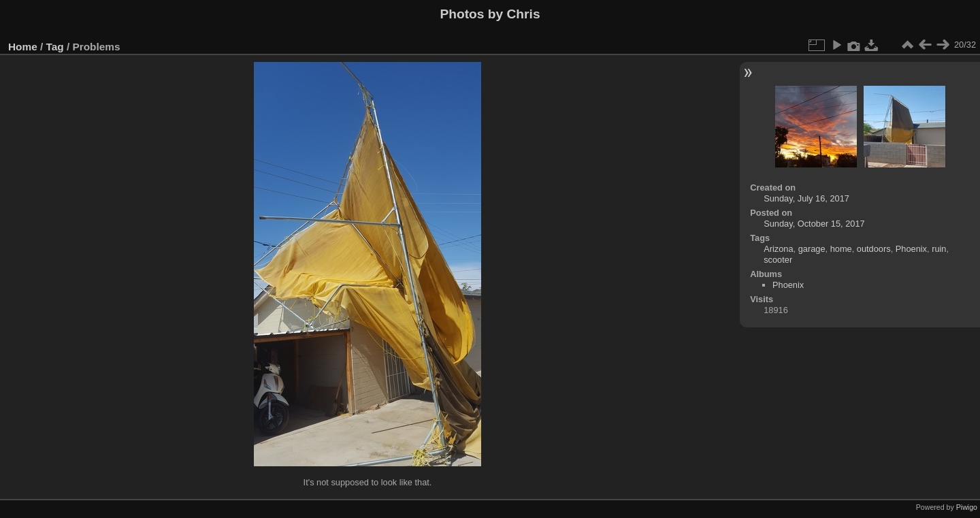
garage (812, 249)
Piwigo (967, 507)
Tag (55, 47)
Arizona (778, 249)
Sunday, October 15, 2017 (814, 224)
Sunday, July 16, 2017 (806, 198)
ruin (939, 249)
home (841, 249)
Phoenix (911, 249)
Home (23, 47)
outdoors (874, 249)
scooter (778, 260)
